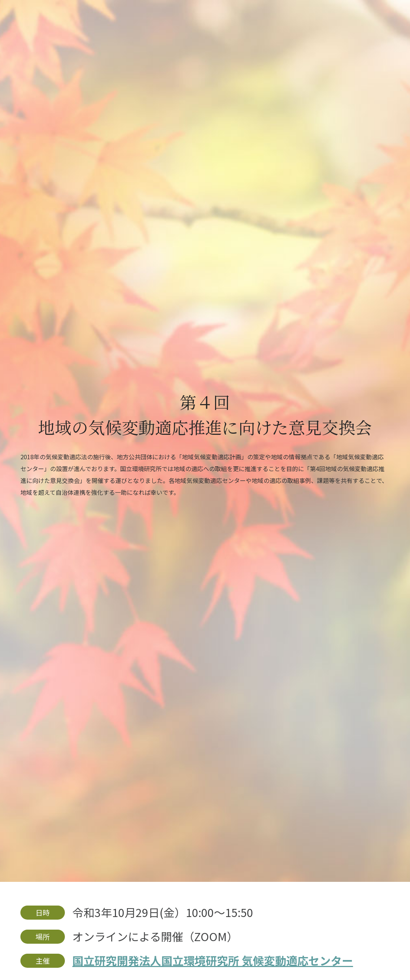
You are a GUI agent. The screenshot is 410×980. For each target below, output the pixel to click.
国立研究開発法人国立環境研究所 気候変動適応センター (213, 960)
